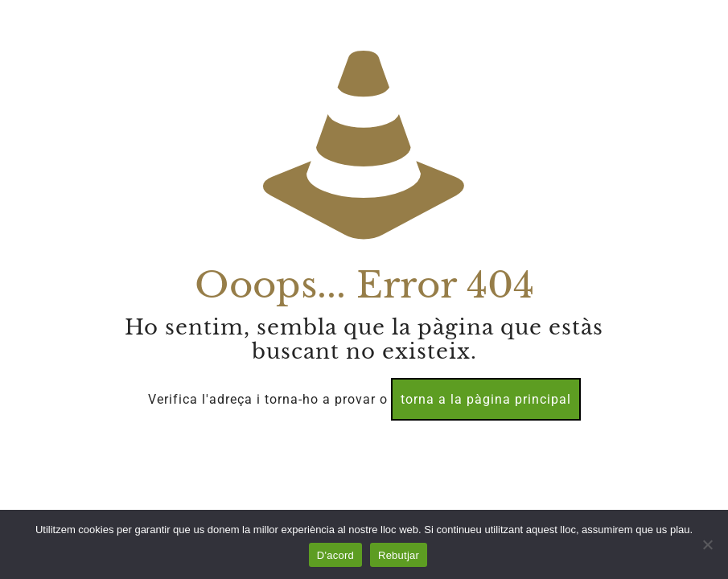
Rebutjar (399, 555)
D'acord (335, 555)
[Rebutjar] (708, 544)
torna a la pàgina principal (486, 399)
